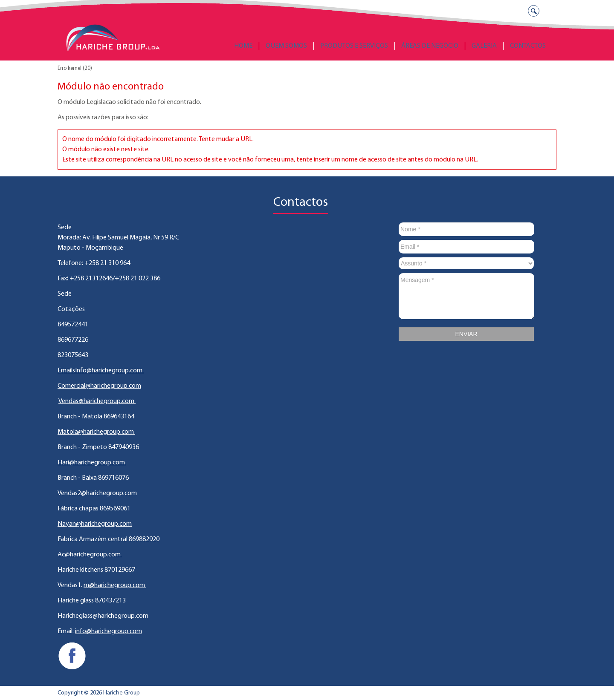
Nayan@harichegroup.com (95, 524)
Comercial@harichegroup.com (99, 386)
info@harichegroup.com (109, 631)
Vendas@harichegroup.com (97, 401)
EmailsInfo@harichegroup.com (101, 371)
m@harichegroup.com (115, 585)
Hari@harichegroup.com (92, 463)
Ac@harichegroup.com (90, 555)
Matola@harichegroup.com (96, 432)
